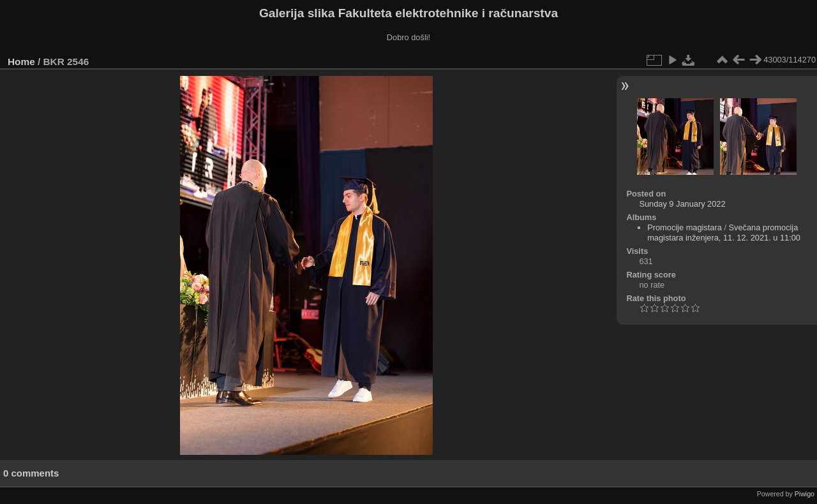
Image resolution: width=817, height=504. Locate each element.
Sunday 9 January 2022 (682, 204)
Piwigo (805, 494)
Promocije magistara (685, 227)
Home (21, 62)
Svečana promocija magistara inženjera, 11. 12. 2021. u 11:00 (724, 233)
